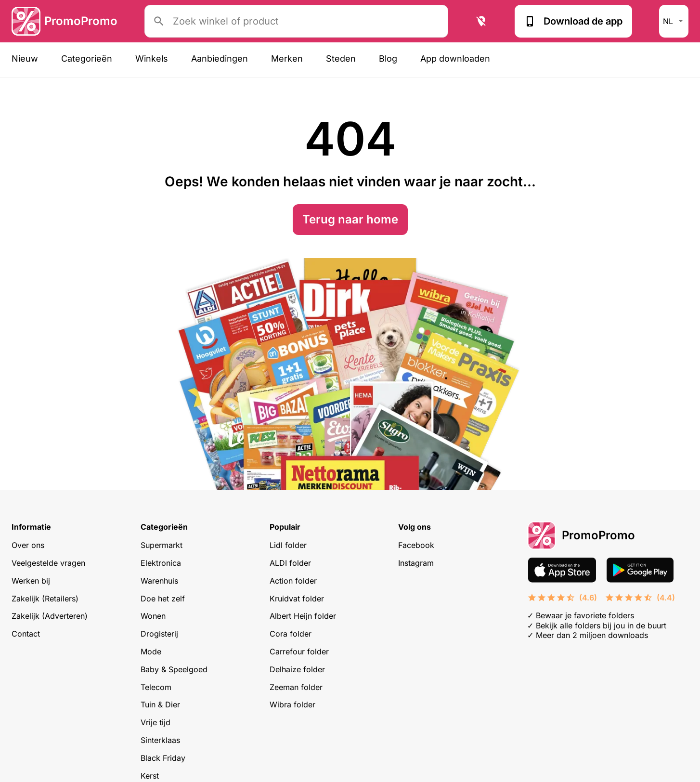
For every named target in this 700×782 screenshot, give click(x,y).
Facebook (416, 545)
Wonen (153, 616)
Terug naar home (350, 219)
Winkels (152, 59)
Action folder (293, 581)
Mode (151, 652)
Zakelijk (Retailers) (45, 599)
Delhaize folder (297, 669)
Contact (26, 634)
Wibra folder (292, 704)
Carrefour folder (299, 652)
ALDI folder (290, 563)
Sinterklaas (160, 740)
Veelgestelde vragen (48, 563)
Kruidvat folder (297, 599)
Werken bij (31, 581)
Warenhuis (159, 581)
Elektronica (161, 563)
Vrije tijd (156, 722)
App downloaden (455, 59)
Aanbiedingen (220, 59)
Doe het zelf (163, 599)
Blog (388, 59)
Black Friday (163, 758)
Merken (287, 59)
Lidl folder (288, 545)
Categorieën (87, 59)
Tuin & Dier (160, 704)
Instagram (416, 563)
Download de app (573, 21)
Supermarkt (162, 545)
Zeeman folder (296, 687)
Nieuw (25, 59)
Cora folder (291, 634)
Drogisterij (159, 634)
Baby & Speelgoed (174, 669)
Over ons (28, 545)
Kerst (150, 776)
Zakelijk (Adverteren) (50, 616)
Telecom (156, 687)
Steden (341, 59)
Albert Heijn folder (303, 616)
